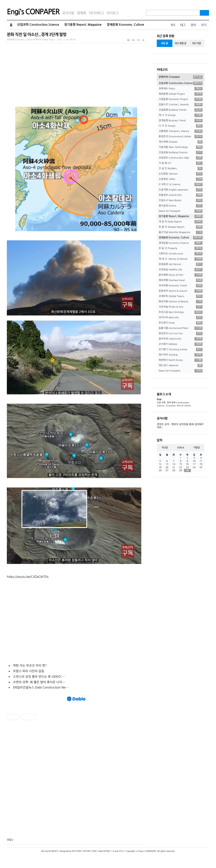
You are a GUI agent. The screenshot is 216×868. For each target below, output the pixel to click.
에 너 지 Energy (181, 115)
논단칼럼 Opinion (181, 174)
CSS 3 (122, 851)
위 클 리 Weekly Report (181, 227)
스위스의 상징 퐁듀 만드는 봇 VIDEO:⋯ (39, 677)
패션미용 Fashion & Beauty (181, 302)
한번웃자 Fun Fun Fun (181, 334)
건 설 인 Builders (181, 168)
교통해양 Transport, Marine (181, 131)
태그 (183, 25)
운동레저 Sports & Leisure (181, 291)
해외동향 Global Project (181, 94)
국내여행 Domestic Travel (181, 286)
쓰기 (204, 25)
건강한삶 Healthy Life (181, 270)
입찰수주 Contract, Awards (181, 105)
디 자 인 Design (181, 126)
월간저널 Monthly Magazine (181, 232)
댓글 (9, 840)
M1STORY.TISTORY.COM (84, 851)
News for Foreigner (181, 211)
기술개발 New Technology (181, 147)
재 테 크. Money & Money (181, 259)
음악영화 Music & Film (181, 275)
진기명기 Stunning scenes (181, 349)
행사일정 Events (181, 206)
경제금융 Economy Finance (181, 243)
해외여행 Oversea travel (181, 280)
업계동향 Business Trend (181, 121)
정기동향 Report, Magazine (83, 25)
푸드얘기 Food (181, 323)
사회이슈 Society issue (181, 254)
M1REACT (53, 851)
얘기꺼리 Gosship (181, 355)
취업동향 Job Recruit (181, 264)
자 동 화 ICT (181, 163)
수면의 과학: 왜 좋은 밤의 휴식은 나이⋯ (39, 682)
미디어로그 (96, 13)
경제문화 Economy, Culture (125, 25)
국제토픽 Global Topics (181, 296)
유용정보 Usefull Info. (181, 195)
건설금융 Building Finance (181, 152)
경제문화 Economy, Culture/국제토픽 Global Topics (31, 40)
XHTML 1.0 (109, 851)
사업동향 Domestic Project (181, 99)
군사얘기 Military (181, 344)
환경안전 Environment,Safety (181, 137)
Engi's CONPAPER (33, 12)
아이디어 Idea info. (181, 318)
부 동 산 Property (181, 248)
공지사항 (68, 13)
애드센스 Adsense (181, 365)
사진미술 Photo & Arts (181, 307)
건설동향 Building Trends (181, 110)
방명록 (81, 13)
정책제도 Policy (181, 89)
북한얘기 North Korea (181, 360)
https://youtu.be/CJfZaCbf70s (28, 577)
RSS (173, 25)
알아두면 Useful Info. (181, 339)
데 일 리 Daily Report (181, 222)
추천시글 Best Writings (181, 312)
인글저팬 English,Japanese (181, 190)
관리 (193, 25)
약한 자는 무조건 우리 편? (30, 665)
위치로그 (113, 13)
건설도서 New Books (181, 200)
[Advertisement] (76, 779)
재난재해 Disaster (181, 142)
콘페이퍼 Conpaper (181, 77)
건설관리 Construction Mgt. (181, 158)
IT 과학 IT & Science (181, 184)
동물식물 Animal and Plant (181, 328)
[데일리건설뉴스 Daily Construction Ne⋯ (41, 687)
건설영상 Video (181, 179)
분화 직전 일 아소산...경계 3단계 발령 (37, 35)
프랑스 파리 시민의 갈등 (29, 671)
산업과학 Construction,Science (38, 25)
